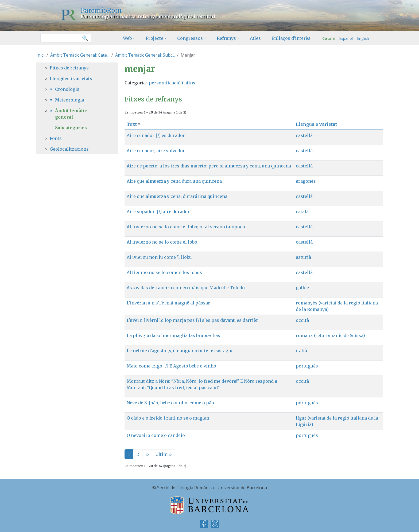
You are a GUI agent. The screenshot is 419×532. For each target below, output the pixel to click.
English (363, 38)
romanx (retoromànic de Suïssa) (330, 335)
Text (134, 124)
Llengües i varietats (71, 79)
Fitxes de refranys (69, 68)
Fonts (56, 138)
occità (302, 320)
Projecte (154, 38)
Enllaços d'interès (291, 38)
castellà (304, 135)
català (302, 212)
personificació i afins (172, 83)
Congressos (190, 38)
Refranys (226, 38)
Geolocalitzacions (69, 149)
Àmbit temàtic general (71, 114)
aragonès (306, 181)
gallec (302, 288)
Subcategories (71, 128)
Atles (255, 38)
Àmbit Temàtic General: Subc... (145, 55)
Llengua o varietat (316, 124)
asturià (303, 257)
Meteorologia (70, 100)
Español (346, 38)
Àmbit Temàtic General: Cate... (80, 55)
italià (301, 351)
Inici (40, 55)
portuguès (307, 366)
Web (127, 38)
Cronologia (67, 89)
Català (329, 38)
